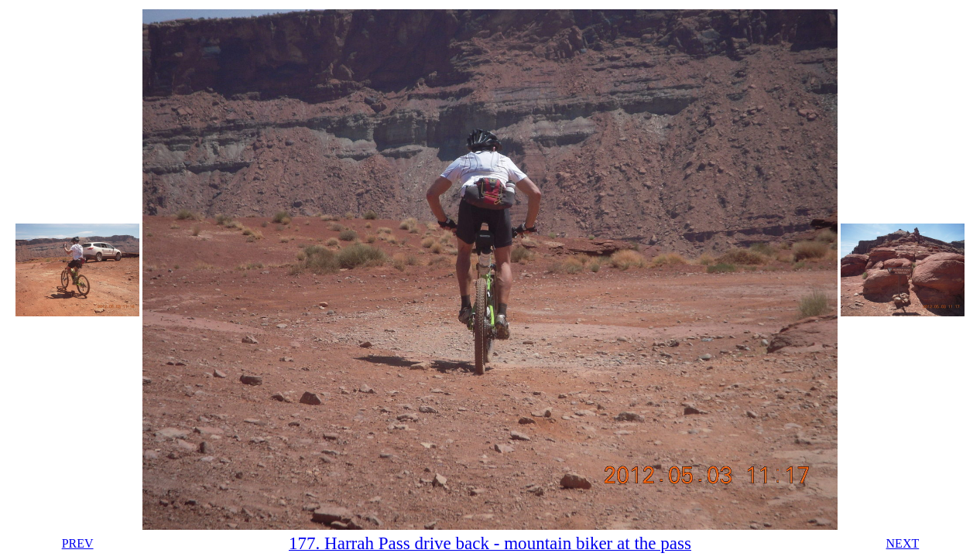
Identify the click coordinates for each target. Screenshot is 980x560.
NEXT (903, 543)
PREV (78, 543)
